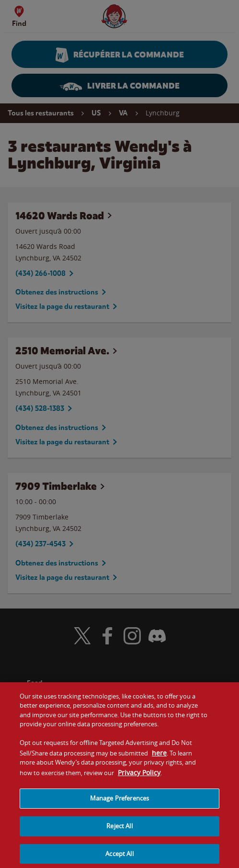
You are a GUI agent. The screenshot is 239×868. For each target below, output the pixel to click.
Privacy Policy (139, 777)
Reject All (119, 831)
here (159, 757)
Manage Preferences (119, 803)
